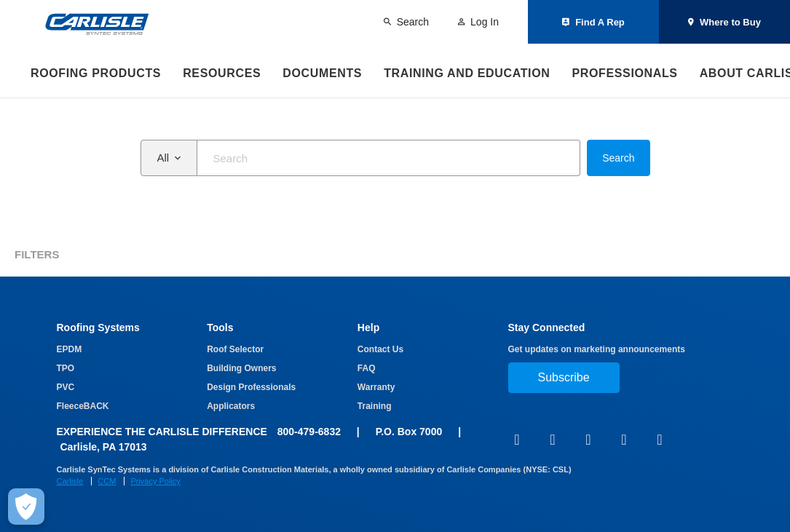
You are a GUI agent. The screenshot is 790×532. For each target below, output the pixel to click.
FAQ (367, 368)
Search (618, 158)
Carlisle (70, 481)
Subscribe (564, 377)
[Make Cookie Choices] (26, 507)
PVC (66, 387)
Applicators (231, 406)
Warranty (376, 387)
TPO (66, 368)
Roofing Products (96, 73)
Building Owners (241, 368)
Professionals (624, 73)
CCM (107, 481)
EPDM (70, 349)
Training (375, 406)
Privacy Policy (155, 481)
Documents (322, 73)
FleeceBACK (83, 406)
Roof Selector (235, 349)
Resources (222, 73)
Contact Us (380, 349)
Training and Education (467, 73)
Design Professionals (251, 387)
